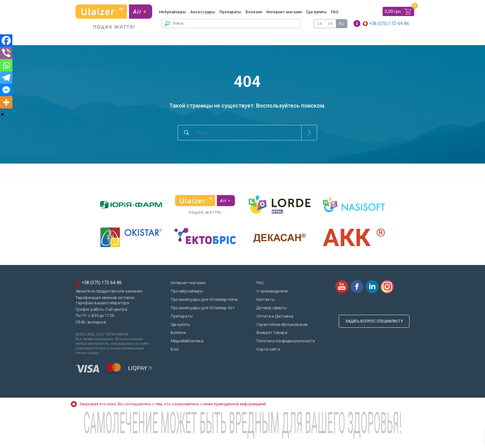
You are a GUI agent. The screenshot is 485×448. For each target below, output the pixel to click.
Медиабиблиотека (187, 341)
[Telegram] (6, 78)
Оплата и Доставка (275, 316)
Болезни (254, 12)
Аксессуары (203, 12)
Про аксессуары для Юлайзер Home (204, 299)
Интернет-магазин (284, 12)
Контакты (266, 299)
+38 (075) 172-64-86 (389, 23)
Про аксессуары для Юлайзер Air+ (203, 308)
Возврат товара (272, 333)
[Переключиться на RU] (341, 24)
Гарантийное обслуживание (282, 324)
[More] (6, 102)
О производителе (272, 291)
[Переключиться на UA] (320, 24)
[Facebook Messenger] (6, 90)
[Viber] (6, 53)
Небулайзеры (172, 12)
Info (357, 23)
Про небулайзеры (187, 291)
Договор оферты (272, 308)
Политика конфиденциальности (286, 341)
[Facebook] (6, 41)
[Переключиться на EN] (330, 24)
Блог (175, 349)
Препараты (230, 12)
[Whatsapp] (6, 65)
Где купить (316, 12)
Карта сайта (268, 349)
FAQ (335, 12)
